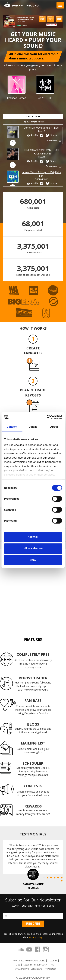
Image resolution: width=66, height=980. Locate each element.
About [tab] (54, 427)
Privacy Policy (36, 937)
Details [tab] (33, 427)
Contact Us (36, 969)
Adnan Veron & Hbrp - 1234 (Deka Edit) (42, 174)
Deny (33, 560)
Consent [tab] (12, 427)
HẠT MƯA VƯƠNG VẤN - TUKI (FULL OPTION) (42, 152)
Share (51, 135)
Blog (18, 965)
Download (54, 140)
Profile (32, 135)
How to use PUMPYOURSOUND (29, 961)
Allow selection (33, 548)
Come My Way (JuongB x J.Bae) (42, 128)
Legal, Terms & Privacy (35, 965)
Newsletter (50, 969)
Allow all (33, 537)
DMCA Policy (21, 969)
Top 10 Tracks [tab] (33, 116)
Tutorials (53, 961)
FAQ (52, 965)
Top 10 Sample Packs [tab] (33, 122)
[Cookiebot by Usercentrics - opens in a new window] (47, 417)
